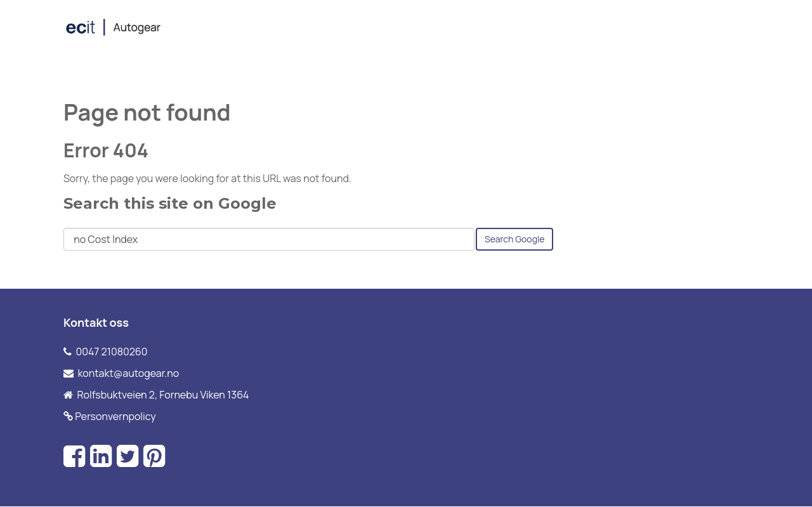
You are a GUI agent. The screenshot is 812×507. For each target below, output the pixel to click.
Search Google (514, 239)
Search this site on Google (170, 203)
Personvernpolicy (115, 416)
